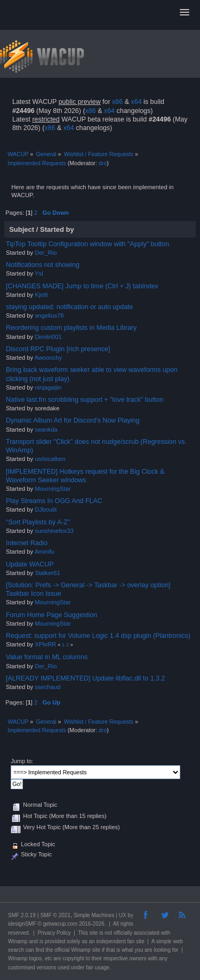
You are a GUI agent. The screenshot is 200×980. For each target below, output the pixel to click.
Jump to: (22, 761)
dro (103, 163)
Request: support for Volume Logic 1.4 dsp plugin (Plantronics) (98, 636)
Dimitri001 (48, 337)
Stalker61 (47, 573)
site (94, 933)
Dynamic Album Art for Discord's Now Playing (73, 420)
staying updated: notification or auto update (69, 307)
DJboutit (46, 509)
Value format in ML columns (47, 657)
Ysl (39, 273)
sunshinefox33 (54, 531)
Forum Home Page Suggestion (51, 615)
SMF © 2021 (55, 915)
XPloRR (45, 644)
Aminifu (45, 552)
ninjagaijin (48, 387)
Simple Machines (94, 915)
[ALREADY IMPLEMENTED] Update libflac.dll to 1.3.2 (85, 678)
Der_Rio (46, 253)
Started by (57, 229)
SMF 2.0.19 (22, 915)
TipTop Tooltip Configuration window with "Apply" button (87, 244)
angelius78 (49, 315)
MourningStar (53, 489)
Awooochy (49, 358)
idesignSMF (22, 924)
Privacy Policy (54, 933)
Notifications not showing (43, 265)
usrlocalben (50, 459)
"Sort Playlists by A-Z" (38, 522)
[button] (185, 13)
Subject (22, 229)
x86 (117, 102)
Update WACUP (30, 564)
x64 (136, 102)
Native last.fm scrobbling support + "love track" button (85, 400)
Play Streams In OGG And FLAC (54, 501)
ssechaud (47, 687)
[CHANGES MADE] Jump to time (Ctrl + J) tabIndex (82, 286)
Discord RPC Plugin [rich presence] (58, 349)
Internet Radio (27, 543)
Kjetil (41, 295)
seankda (46, 430)
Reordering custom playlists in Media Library (71, 328)
